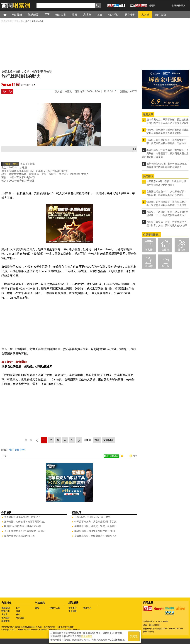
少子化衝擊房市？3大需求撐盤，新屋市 (25, 531)
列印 (135, 456)
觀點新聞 (5, 608)
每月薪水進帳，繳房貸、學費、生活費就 (95, 526)
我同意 (134, 636)
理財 (11, 450)
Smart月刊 (27, 85)
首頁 (8, 14)
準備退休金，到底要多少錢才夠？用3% (95, 531)
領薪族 (149, 250)
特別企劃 (20, 618)
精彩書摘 (5, 621)
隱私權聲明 (87, 636)
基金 (18, 614)
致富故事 (5, 611)
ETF (18, 608)
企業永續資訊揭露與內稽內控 (19, 536)
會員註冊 (176, 5)
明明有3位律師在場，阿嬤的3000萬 (23, 526)
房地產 (4, 614)
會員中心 (73, 608)
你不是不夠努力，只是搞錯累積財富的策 (95, 522)
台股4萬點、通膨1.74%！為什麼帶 (92, 517)
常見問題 (73, 611)
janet (23, 450)
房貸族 (165, 250)
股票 (18, 611)
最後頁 (88, 440)
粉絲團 (152, 5)
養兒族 (182, 250)
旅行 (17, 450)
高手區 (165, 266)
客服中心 (87, 608)
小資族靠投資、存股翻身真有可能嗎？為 (95, 536)
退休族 (149, 266)
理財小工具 (55, 608)
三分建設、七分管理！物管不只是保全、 (25, 522)
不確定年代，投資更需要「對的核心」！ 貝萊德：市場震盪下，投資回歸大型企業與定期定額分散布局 (165, 153)
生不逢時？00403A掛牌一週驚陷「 (22, 517)
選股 (37, 608)
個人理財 (5, 618)
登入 (183, 5)
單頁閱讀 (108, 440)
